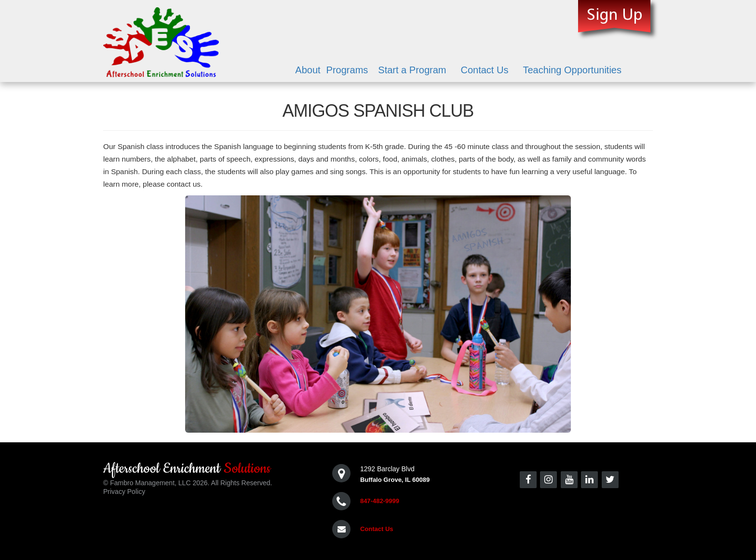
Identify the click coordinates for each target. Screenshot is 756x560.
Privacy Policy (124, 492)
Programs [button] (347, 70)
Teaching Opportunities (572, 70)
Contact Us (484, 70)
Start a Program (412, 70)
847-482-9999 (380, 501)
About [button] (308, 70)
